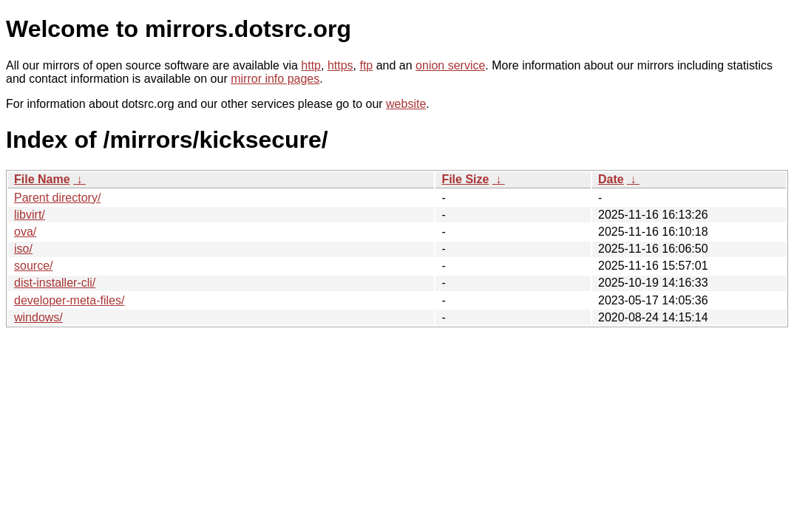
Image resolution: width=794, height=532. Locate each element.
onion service (450, 65)
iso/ (23, 249)
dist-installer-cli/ (55, 283)
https (340, 65)
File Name (42, 179)
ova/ (25, 232)
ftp (366, 65)
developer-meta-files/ (69, 300)
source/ (33, 266)
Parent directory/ (57, 198)
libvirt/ (30, 215)
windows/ (38, 317)
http (311, 65)
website (406, 104)
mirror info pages (275, 79)
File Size (465, 179)
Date (611, 179)
